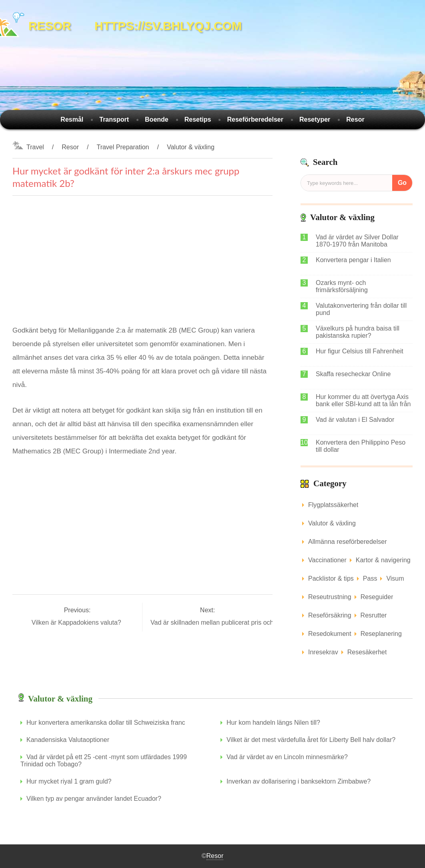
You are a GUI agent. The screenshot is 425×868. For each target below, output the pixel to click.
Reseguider (377, 597)
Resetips (198, 119)
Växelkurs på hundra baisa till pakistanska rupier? (358, 332)
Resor (355, 119)
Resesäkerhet (367, 652)
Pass (370, 578)
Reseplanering (381, 634)
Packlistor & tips (331, 578)
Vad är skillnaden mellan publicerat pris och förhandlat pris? (236, 622)
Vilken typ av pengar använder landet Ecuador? (94, 799)
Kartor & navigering (383, 560)
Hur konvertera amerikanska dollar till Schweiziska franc (106, 723)
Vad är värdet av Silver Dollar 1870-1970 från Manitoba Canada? (357, 241)
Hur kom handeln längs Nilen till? (273, 723)
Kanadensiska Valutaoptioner (68, 740)
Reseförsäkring (330, 615)
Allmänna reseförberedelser (348, 542)
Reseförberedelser (255, 119)
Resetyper (315, 119)
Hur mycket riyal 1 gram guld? (69, 781)
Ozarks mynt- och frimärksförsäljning (342, 286)
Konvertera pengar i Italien (353, 260)
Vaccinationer (327, 560)
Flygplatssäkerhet (333, 505)
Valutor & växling (191, 147)
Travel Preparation (123, 147)
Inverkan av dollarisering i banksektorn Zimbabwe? (299, 781)
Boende (157, 119)
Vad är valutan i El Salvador (355, 420)
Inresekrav (323, 652)
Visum (395, 578)
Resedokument (330, 634)
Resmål (72, 119)
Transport (114, 119)
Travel (35, 147)
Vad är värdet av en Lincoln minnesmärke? (287, 757)
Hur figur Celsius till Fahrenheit (360, 351)
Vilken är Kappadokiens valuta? (77, 622)
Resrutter (374, 615)
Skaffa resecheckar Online (353, 374)
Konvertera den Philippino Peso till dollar (361, 446)
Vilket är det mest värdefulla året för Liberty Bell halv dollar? (311, 740)
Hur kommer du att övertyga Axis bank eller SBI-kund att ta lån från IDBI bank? (363, 401)
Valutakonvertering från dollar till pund (361, 309)
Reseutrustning (330, 597)
